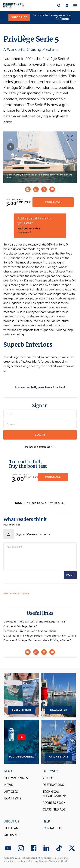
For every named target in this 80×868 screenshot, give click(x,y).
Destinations (53, 785)
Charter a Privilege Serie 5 (21, 626)
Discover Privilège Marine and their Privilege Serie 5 (37, 640)
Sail (63, 503)
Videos (48, 778)
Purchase (53, 202)
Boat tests (13, 799)
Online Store (58, 742)
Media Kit (12, 835)
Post (70, 575)
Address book (54, 803)
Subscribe (19, 17)
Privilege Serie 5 (36, 503)
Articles (11, 792)
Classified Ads (54, 810)
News (9, 785)
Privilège (53, 503)
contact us (52, 828)
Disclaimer (22, 861)
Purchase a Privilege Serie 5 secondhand (30, 631)
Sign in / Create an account (33, 534)
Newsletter (58, 695)
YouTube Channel (22, 742)
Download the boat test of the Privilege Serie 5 (34, 622)
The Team (11, 828)
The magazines (16, 778)
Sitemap (33, 861)
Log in (40, 435)
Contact (43, 861)
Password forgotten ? (40, 447)
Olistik (64, 861)
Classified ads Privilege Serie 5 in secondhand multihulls (40, 636)
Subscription (22, 695)
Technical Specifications (55, 794)
